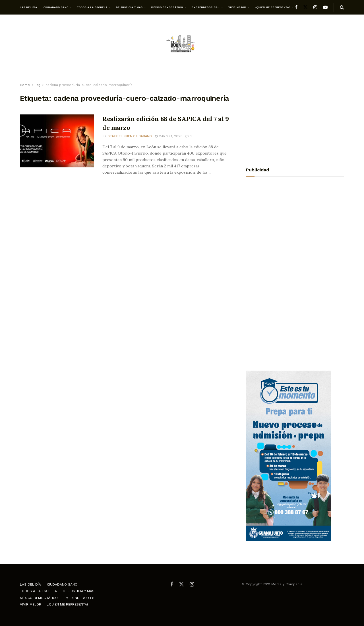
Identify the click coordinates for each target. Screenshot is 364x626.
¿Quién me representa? (273, 7)
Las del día (29, 7)
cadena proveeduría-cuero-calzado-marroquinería (89, 85)
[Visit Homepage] (182, 44)
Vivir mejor (237, 7)
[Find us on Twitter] (305, 7)
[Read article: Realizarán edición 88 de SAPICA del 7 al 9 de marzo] (57, 141)
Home (25, 85)
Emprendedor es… (206, 7)
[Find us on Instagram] (315, 7)
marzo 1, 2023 (169, 136)
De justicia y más (129, 7)
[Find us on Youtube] (325, 7)
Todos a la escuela (92, 7)
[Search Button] (342, 7)
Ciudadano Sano (56, 7)
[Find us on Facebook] (296, 7)
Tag (38, 85)
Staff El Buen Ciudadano (130, 136)
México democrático (167, 7)
